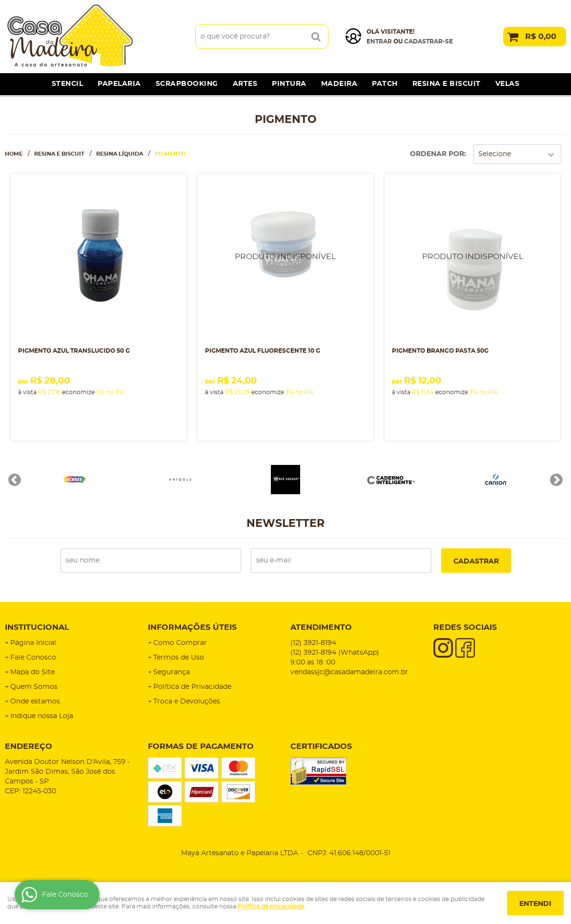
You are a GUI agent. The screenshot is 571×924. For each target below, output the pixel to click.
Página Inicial (33, 643)
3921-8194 (313, 643)
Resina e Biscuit (447, 84)
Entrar (379, 41)
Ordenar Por (437, 154)
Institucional (37, 627)
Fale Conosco (33, 658)
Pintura (289, 84)
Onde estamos (35, 702)
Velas (508, 84)
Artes (245, 84)
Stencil (68, 84)
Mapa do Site (32, 672)
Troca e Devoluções (187, 702)
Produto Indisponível (285, 261)
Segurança (172, 672)
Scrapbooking (187, 84)
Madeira (339, 84)
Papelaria (119, 84)
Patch (385, 84)
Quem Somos (34, 687)
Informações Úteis (192, 627)
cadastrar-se (428, 41)
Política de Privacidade (192, 687)
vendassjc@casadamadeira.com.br (349, 672)
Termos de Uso (179, 658)
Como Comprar (180, 643)
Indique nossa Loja (42, 716)
